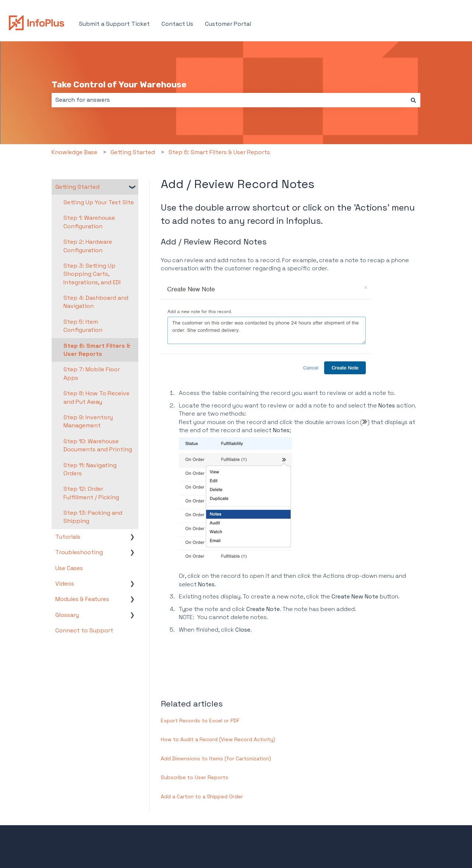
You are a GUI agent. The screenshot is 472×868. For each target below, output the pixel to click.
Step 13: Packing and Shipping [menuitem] (93, 517)
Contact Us (177, 24)
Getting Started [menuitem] (77, 187)
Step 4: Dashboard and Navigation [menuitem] (96, 302)
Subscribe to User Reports (195, 777)
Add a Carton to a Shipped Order (202, 796)
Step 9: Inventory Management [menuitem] (88, 421)
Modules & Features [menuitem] (82, 599)
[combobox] (229, 100)
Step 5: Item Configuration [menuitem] (83, 326)
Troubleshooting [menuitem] (79, 552)
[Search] (413, 100)
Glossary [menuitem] (67, 615)
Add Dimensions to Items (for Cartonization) (216, 758)
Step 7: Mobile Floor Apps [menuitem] (92, 373)
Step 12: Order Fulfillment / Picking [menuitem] (91, 493)
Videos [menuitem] (65, 584)
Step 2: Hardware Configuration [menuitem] (88, 246)
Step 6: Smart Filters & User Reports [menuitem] (97, 350)
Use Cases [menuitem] (69, 568)
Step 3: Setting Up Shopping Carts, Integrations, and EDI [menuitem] (92, 274)
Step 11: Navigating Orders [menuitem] (90, 469)
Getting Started (133, 152)
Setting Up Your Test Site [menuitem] (99, 202)
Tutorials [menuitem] (68, 537)
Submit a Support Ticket (114, 24)
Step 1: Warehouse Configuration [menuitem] (89, 222)
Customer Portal (228, 24)
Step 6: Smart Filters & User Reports (219, 152)
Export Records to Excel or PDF (200, 721)
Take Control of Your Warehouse (119, 84)
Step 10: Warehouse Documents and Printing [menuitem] (98, 445)
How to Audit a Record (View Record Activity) (218, 739)
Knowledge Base (74, 152)
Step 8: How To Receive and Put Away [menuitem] (96, 397)
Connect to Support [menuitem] (84, 630)
